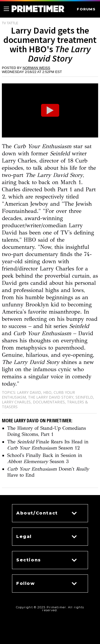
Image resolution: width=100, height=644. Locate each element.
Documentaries (49, 402)
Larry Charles (16, 402)
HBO (47, 392)
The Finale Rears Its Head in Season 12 (48, 445)
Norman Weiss (36, 68)
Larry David (29, 392)
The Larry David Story (51, 397)
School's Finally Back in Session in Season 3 (45, 458)
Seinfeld (84, 397)
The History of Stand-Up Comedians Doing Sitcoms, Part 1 (47, 431)
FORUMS (86, 9)
